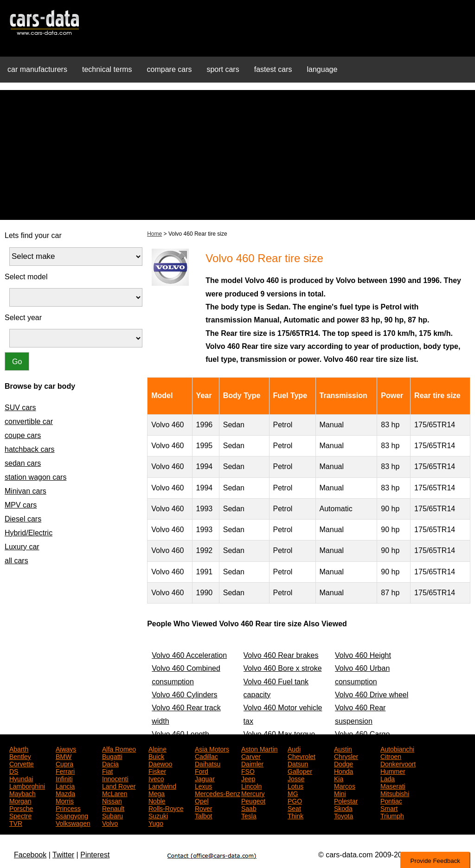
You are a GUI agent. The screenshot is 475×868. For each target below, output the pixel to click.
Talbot (203, 815)
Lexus (203, 785)
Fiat (107, 771)
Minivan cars (26, 491)
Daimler (252, 763)
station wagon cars (35, 477)
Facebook (30, 855)
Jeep (248, 778)
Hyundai (21, 778)
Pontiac (391, 800)
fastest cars (273, 69)
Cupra (64, 763)
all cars (16, 561)
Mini (340, 793)
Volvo (110, 823)
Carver (251, 756)
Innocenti (115, 778)
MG (293, 793)
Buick (156, 756)
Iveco (156, 778)
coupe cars (23, 435)
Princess (68, 808)
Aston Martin (260, 748)
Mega (157, 793)
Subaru (112, 815)
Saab (249, 808)
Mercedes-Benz (218, 793)
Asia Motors (212, 748)
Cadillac (206, 756)
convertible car (29, 421)
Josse (296, 778)
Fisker (157, 771)
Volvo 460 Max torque (279, 734)
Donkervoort (398, 763)
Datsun (298, 763)
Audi (294, 748)
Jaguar (205, 778)
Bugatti (112, 756)
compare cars (170, 69)
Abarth (19, 748)
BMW (64, 756)
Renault (113, 808)
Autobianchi (397, 748)
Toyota (343, 815)
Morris (65, 800)
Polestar (346, 800)
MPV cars (21, 505)
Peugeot (253, 800)
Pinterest (95, 855)
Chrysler (346, 756)
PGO (295, 800)
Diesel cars (23, 519)
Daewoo (160, 763)
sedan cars (23, 463)
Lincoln (251, 785)
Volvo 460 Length (180, 734)
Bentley (20, 756)
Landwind (162, 785)
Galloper (300, 771)
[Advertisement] (237, 155)
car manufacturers (37, 69)
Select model (26, 277)
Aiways (66, 748)
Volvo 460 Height (363, 655)
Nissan (112, 800)
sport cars (223, 69)
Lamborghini (27, 785)
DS (14, 771)
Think (295, 815)
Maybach (22, 793)
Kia (339, 778)
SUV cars (20, 408)
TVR (16, 823)
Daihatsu (208, 763)
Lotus (295, 785)
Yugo (156, 823)
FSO (248, 771)
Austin (343, 748)
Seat (294, 808)
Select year (23, 318)
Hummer (393, 771)
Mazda (65, 793)
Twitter (63, 855)
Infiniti (64, 778)
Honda (343, 771)
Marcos (345, 785)
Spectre (20, 815)
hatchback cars (30, 449)
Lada (388, 778)
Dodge (343, 763)
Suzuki (158, 815)
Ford (202, 771)
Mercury (253, 793)
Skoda (343, 808)
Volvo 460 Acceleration (189, 655)
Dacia (110, 763)
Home (154, 234)
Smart (389, 808)
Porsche (21, 808)
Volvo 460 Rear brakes (281, 655)
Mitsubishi (395, 793)
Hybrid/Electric (29, 533)
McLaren (115, 793)
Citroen (391, 756)
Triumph (392, 815)
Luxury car (22, 547)
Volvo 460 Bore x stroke (283, 668)
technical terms (107, 69)
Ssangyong (72, 815)
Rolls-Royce (166, 808)
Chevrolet (302, 756)
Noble (157, 800)
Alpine (157, 748)
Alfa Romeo (119, 748)
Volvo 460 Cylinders (184, 695)
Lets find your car (33, 235)
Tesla (249, 815)
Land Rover (119, 785)
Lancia (65, 785)
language (322, 69)
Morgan (20, 800)
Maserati (393, 785)
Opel (202, 800)
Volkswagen (73, 823)
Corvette (22, 763)
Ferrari (65, 771)
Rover (203, 808)
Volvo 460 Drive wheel (372, 695)
